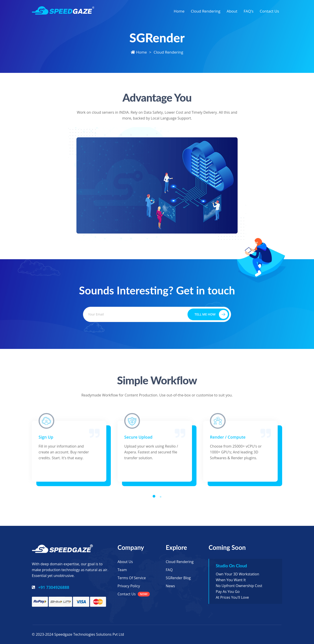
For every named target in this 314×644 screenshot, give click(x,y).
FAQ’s (249, 11)
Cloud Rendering (206, 11)
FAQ (169, 570)
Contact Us (269, 11)
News (170, 586)
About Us (125, 562)
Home (179, 11)
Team (122, 570)
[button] (154, 496)
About (232, 11)
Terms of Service (132, 578)
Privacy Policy (129, 586)
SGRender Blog (178, 578)
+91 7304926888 (54, 587)
